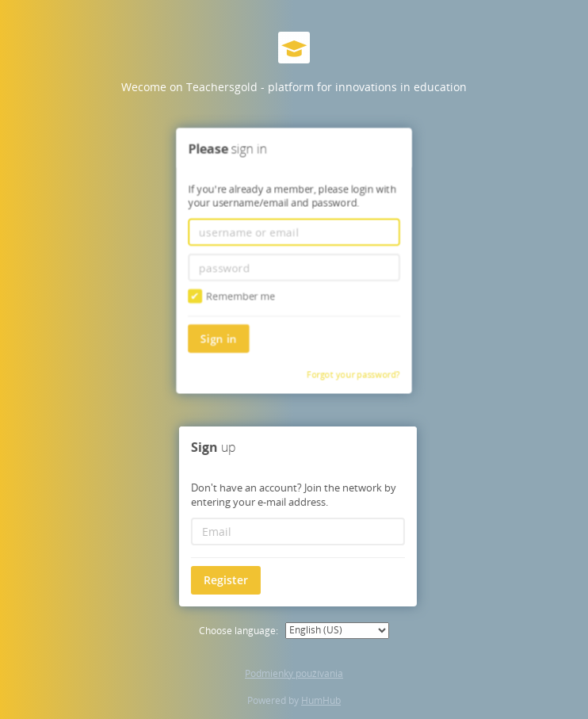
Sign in (220, 337)
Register (224, 580)
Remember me (232, 296)
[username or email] (294, 232)
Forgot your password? (353, 373)
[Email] (296, 532)
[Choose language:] (337, 631)
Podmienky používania (294, 673)
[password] (294, 267)
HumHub (321, 700)
